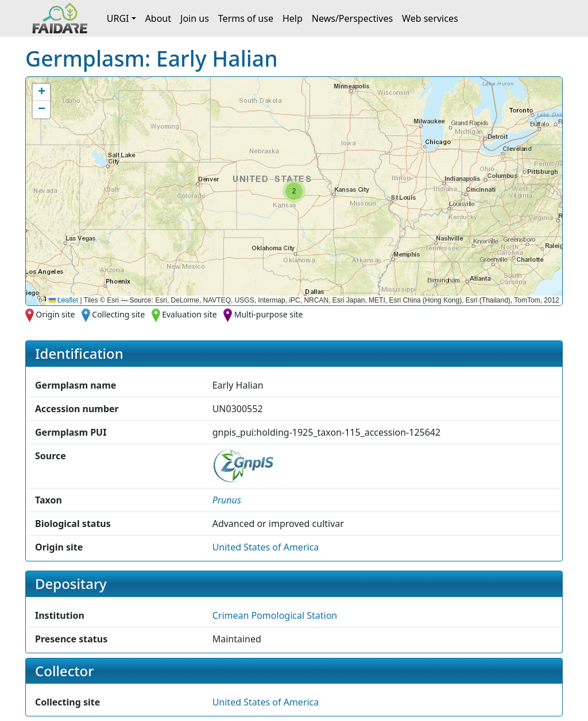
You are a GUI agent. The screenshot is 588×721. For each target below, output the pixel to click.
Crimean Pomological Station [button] (275, 615)
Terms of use (246, 18)
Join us (195, 18)
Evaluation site (189, 314)
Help (293, 18)
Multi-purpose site (269, 314)
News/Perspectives (352, 18)
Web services (430, 18)
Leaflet (63, 300)
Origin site (55, 314)
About (158, 18)
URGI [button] (118, 18)
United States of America (266, 547)
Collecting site (118, 314)
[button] (294, 191)
